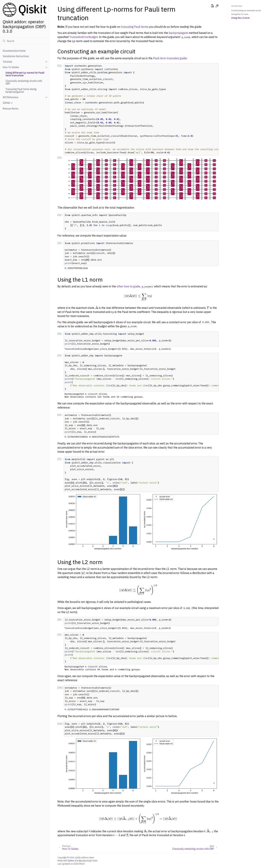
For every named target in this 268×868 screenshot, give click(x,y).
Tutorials (8, 62)
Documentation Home (14, 51)
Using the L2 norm (240, 18)
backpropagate (178, 33)
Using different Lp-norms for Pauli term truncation (25, 74)
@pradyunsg (85, 860)
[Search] (25, 41)
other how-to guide (128, 286)
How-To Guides (11, 67)
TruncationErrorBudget (83, 37)
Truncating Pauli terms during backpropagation (21, 90)
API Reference (11, 97)
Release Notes (11, 109)
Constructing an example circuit (246, 10)
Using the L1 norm (240, 14)
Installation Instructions (16, 56)
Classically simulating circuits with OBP (24, 82)
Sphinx (71, 860)
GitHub (6, 103)
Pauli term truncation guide (170, 58)
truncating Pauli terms (135, 27)
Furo (95, 860)
